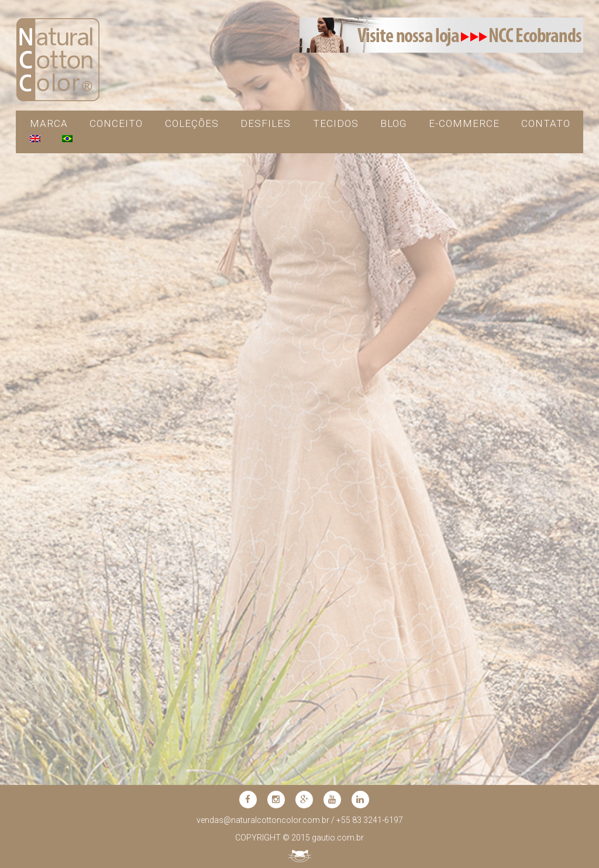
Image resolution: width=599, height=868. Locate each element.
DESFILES (266, 123)
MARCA (49, 123)
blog (393, 123)
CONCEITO (116, 123)
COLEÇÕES (192, 123)
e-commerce (464, 123)
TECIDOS (336, 123)
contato (546, 123)
